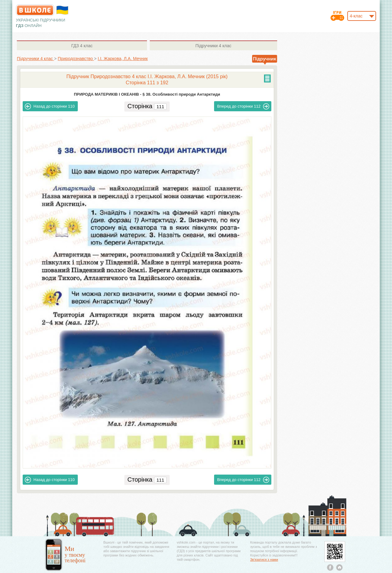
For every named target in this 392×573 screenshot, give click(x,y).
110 (50, 106)
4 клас (82, 46)
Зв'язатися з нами (264, 560)
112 (243, 106)
